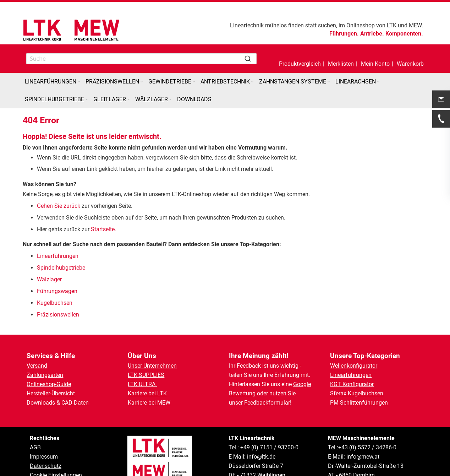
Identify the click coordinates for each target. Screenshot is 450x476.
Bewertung (242, 393)
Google (302, 384)
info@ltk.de (261, 457)
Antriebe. (372, 34)
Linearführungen (58, 256)
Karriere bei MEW (149, 403)
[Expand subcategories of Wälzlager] (170, 100)
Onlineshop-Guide (49, 384)
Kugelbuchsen (55, 303)
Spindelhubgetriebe (61, 268)
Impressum (44, 457)
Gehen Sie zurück (59, 206)
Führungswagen (57, 291)
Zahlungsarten (45, 375)
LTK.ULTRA (142, 384)
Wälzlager (50, 279)
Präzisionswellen (58, 315)
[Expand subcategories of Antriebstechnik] (252, 82)
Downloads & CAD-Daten (58, 403)
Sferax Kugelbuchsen (357, 393)
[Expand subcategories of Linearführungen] (79, 82)
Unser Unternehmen (152, 366)
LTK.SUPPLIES (146, 375)
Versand (37, 366)
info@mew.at (363, 457)
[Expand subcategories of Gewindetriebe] (194, 82)
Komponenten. (404, 34)
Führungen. (344, 34)
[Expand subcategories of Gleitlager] (128, 100)
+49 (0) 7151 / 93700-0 (269, 447)
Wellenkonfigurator (354, 366)
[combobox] (141, 59)
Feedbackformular (267, 403)
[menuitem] (53, 82)
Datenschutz (46, 466)
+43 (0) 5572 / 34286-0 (367, 447)
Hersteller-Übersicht (51, 393)
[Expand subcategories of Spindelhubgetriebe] (87, 100)
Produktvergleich (300, 64)
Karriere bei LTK (147, 393)
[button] (375, 59)
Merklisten (341, 64)
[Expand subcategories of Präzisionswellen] (142, 82)
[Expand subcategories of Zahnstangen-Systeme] (329, 82)
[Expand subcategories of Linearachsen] (378, 82)
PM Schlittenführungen (359, 403)
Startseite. (103, 229)
